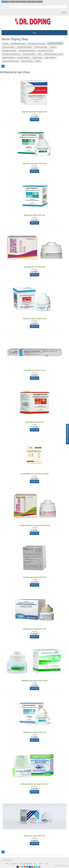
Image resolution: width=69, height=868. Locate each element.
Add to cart (34, 119)
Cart (35, 864)
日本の (34, 2)
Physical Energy (37, 57)
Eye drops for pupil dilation (27, 50)
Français (24, 2)
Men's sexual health (29, 54)
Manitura (65, 866)
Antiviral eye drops (9, 47)
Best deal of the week (68, 434)
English (4, 2)
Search (64, 12)
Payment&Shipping (26, 864)
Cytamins (53, 47)
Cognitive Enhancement (24, 47)
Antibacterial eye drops (55, 43)
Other (40, 54)
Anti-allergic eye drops (18, 43)
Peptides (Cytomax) (24, 57)
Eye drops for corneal (9, 50)
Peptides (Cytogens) (9, 57)
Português (40, 2)
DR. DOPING (9, 860)
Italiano (29, 2)
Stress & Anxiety (50, 57)
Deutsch (13, 2)
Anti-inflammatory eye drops (36, 43)
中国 (8, 2)
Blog (46, 864)
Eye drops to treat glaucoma (11, 54)
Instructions (14, 864)
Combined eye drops (41, 47)
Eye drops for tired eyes (46, 50)
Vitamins (38, 61)
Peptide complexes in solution (54, 54)
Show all (5, 43)
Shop (7, 864)
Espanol (18, 2)
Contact (41, 864)
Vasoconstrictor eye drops (11, 61)
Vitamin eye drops (27, 61)
